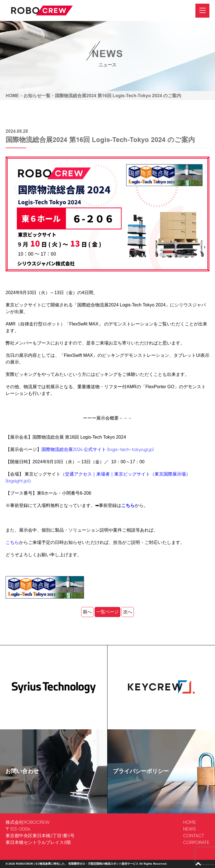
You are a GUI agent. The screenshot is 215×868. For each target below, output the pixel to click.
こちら (12, 542)
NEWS (189, 829)
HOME (190, 822)
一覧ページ (107, 612)
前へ (87, 612)
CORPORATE (196, 842)
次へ (128, 612)
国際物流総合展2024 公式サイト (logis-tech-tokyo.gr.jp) (98, 449)
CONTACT (194, 836)
